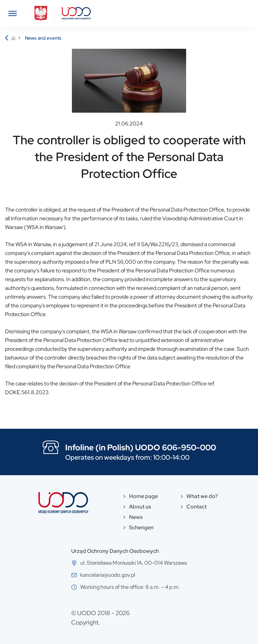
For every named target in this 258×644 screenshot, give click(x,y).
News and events (43, 38)
